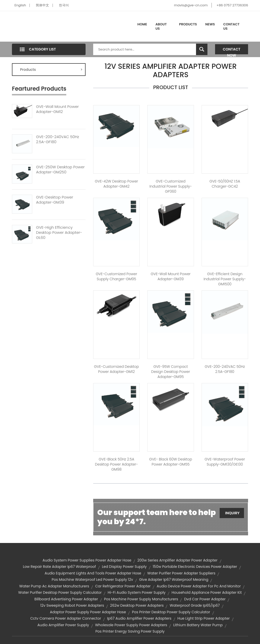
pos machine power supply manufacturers (141, 599)
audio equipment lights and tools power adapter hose (93, 573)
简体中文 (42, 5)
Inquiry (232, 513)
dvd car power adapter (205, 599)
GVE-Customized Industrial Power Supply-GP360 (170, 186)
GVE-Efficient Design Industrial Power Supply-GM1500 (225, 279)
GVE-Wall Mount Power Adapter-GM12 (57, 109)
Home (142, 24)
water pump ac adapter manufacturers (54, 586)
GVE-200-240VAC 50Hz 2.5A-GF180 (58, 139)
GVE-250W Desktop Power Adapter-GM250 (60, 170)
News (210, 24)
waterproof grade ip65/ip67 (195, 605)
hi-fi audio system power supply (137, 592)
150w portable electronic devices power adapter (195, 567)
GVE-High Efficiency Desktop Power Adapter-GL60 (59, 233)
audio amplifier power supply (63, 625)
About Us (161, 27)
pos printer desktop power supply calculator (171, 612)
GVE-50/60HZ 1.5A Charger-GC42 (225, 184)
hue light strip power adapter (204, 618)
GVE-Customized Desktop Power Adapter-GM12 (116, 369)
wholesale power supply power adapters (131, 625)
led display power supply (124, 567)
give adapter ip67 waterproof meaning (174, 580)
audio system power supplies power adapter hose (87, 560)
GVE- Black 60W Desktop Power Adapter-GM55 (170, 462)
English (20, 5)
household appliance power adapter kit (207, 592)
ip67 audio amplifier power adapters (139, 618)
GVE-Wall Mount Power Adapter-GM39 (171, 276)
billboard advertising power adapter (66, 599)
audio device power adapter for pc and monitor (199, 586)
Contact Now (232, 51)
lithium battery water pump (198, 625)
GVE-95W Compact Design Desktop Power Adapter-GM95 (171, 372)
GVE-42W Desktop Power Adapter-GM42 (117, 184)
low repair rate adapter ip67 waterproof (59, 567)
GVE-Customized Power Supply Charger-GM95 (116, 276)
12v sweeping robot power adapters (72, 605)
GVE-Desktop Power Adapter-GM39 (55, 200)
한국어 (64, 5)
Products (188, 24)
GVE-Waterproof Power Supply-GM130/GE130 (225, 462)
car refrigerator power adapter (123, 586)
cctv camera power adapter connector (66, 618)
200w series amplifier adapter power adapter (177, 560)
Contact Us (231, 27)
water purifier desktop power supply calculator (60, 592)
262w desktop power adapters (137, 605)
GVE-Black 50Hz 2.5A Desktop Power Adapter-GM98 (116, 464)
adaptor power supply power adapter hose (88, 612)
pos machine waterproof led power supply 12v (93, 580)
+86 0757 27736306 (232, 5)
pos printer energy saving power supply (130, 631)
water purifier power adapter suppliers (181, 573)
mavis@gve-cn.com (191, 5)
